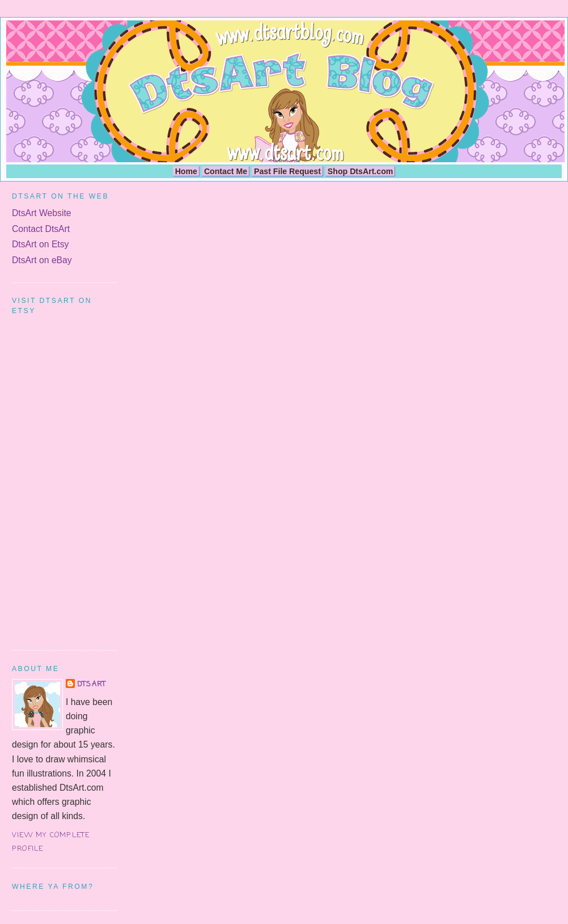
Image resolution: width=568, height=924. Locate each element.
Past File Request (287, 171)
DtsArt (92, 684)
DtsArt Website (42, 213)
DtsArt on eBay (42, 260)
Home (186, 171)
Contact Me (226, 171)
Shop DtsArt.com (361, 171)
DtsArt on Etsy (40, 244)
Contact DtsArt (41, 229)
